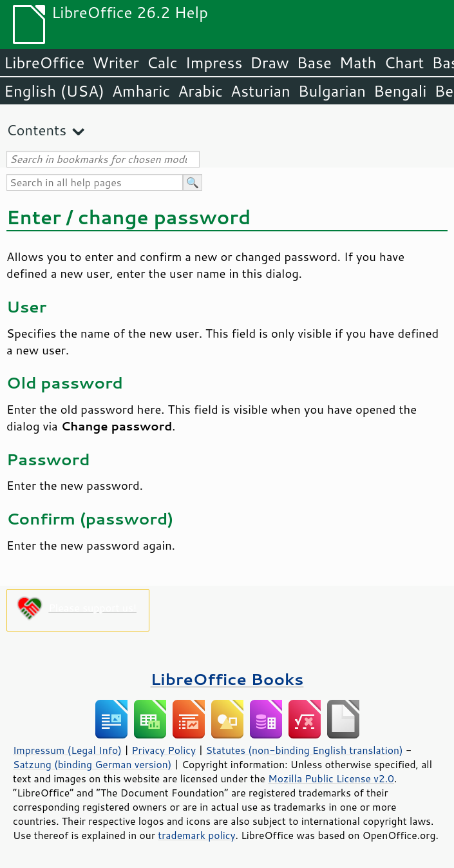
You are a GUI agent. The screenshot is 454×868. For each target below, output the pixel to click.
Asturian (260, 91)
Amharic (141, 91)
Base (314, 63)
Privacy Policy (164, 750)
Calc (162, 63)
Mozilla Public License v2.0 (331, 778)
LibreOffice (44, 63)
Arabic (200, 91)
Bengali (400, 91)
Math (358, 63)
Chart (404, 63)
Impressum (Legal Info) (67, 750)
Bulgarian (332, 91)
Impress (214, 63)
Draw (269, 63)
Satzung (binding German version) (92, 764)
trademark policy (196, 835)
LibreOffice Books (227, 679)
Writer (115, 63)
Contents (36, 130)
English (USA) (54, 91)
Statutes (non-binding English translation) (304, 750)
